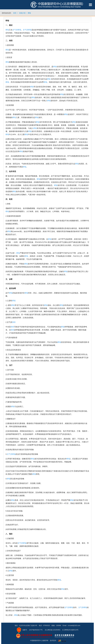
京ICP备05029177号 (36, 630)
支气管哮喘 (17, 30)
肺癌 (14, 322)
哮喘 (7, 30)
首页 (15, 13)
